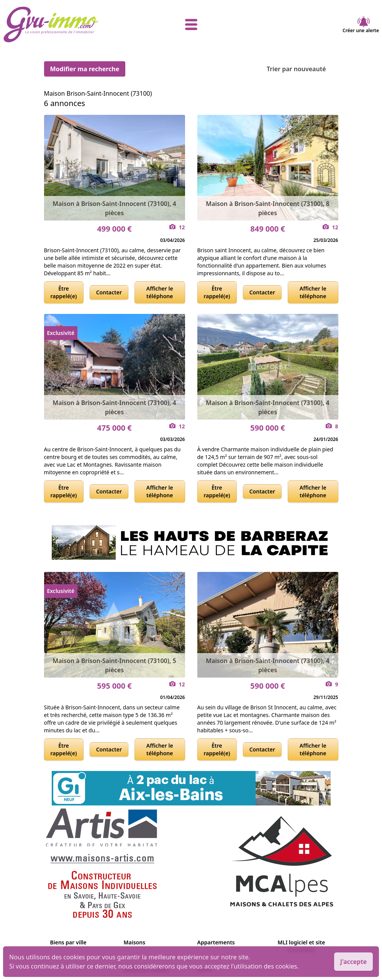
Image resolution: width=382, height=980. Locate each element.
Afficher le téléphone (160, 292)
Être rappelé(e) (64, 292)
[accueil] (66, 24)
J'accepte (353, 962)
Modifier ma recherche (85, 69)
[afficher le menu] (191, 24)
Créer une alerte (361, 24)
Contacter (109, 292)
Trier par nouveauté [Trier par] (302, 69)
